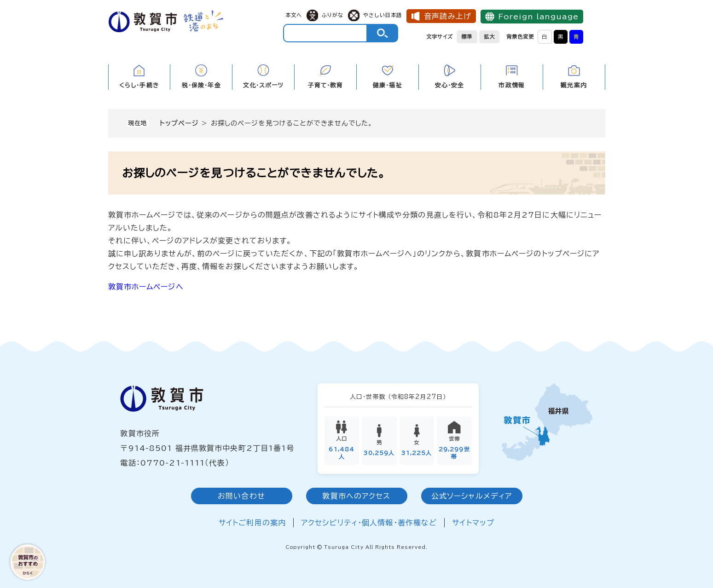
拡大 (489, 37)
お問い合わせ (241, 496)
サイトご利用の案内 (252, 523)
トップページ (180, 123)
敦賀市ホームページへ (146, 287)
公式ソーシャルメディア (472, 496)
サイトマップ (473, 523)
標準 (467, 37)
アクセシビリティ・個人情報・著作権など (369, 523)
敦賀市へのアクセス (356, 496)
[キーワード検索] (325, 33)
